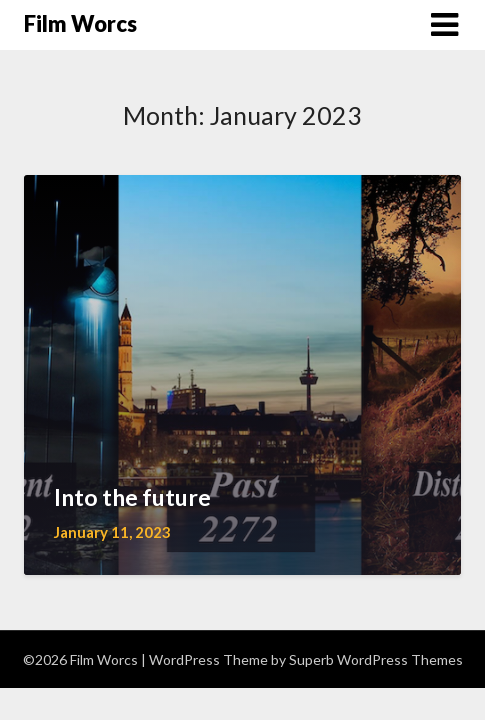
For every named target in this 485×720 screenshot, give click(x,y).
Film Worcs (80, 23)
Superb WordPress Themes (376, 659)
